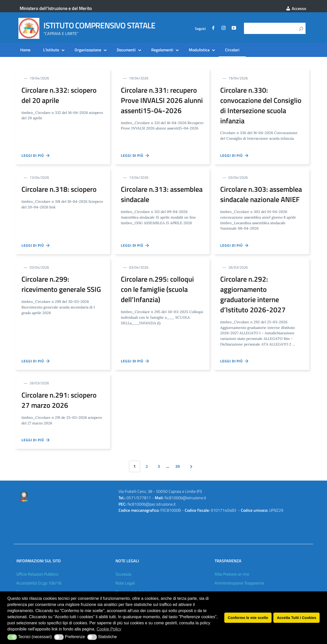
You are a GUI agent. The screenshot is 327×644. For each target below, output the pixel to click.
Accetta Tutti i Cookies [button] (297, 618)
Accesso (296, 8)
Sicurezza (123, 574)
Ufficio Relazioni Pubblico (37, 574)
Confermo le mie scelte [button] (248, 618)
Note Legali (125, 583)
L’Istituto (51, 50)
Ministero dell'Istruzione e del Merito (56, 8)
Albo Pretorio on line (232, 574)
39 (178, 466)
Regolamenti (162, 50)
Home (25, 50)
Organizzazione (88, 50)
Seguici (200, 29)
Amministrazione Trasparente (239, 583)
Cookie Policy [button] (109, 629)
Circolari (232, 50)
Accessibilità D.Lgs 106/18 (39, 583)
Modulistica (199, 50)
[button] (12, 637)
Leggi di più (36, 156)
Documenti (126, 50)
